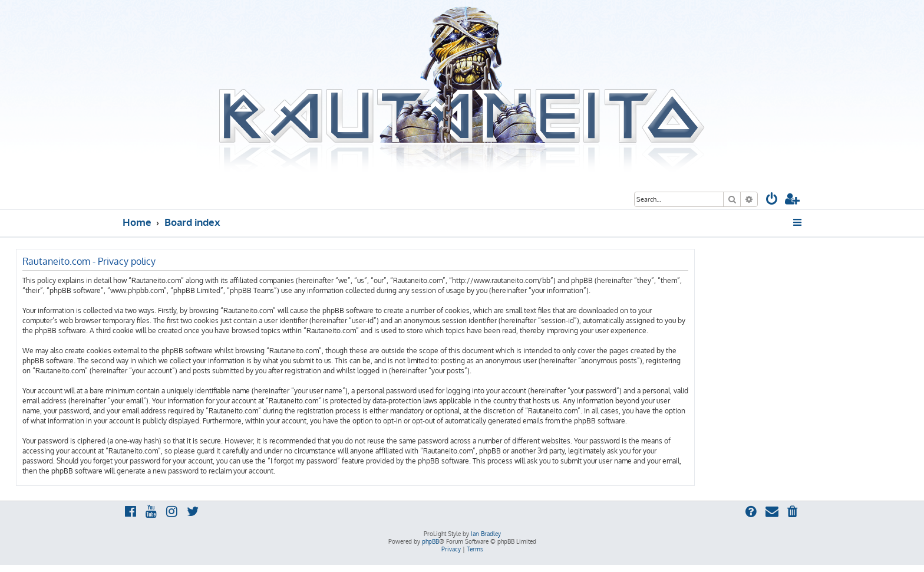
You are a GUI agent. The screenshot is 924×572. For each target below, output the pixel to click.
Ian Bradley (486, 534)
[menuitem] (772, 200)
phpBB (430, 541)
